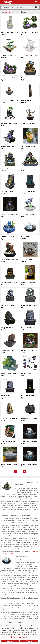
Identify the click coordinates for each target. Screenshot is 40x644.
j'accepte (29, 641)
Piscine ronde (35, 551)
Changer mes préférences (20, 637)
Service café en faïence (10, 553)
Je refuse (10, 641)
